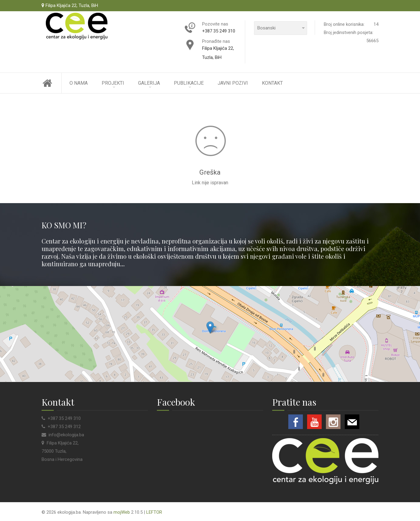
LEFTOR (154, 512)
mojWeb (122, 512)
